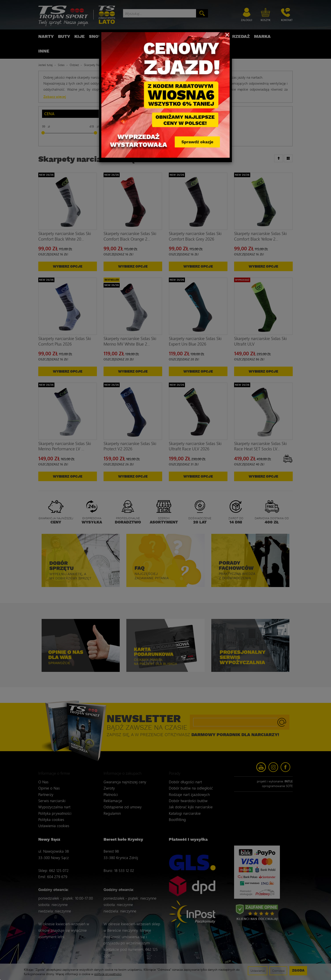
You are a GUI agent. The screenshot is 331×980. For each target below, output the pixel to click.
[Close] (227, 34)
